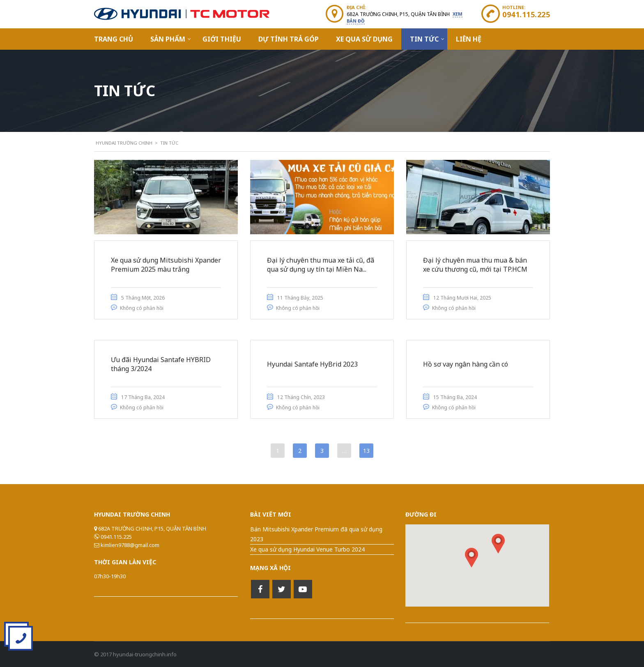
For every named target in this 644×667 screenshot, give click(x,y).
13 (366, 451)
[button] (498, 544)
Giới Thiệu (222, 39)
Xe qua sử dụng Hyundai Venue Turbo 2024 (307, 549)
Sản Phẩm (168, 39)
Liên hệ (469, 39)
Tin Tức (424, 39)
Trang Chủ (114, 39)
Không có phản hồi (142, 308)
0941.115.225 (526, 14)
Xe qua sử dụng (364, 39)
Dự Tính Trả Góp (289, 39)
